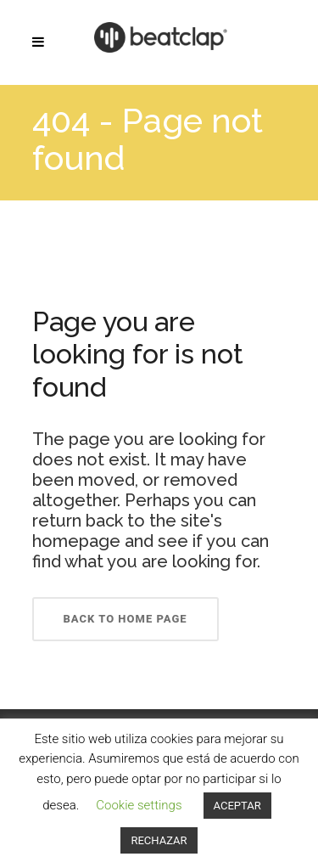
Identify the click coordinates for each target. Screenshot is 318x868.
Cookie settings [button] (139, 805)
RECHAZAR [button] (159, 840)
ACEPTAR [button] (237, 806)
